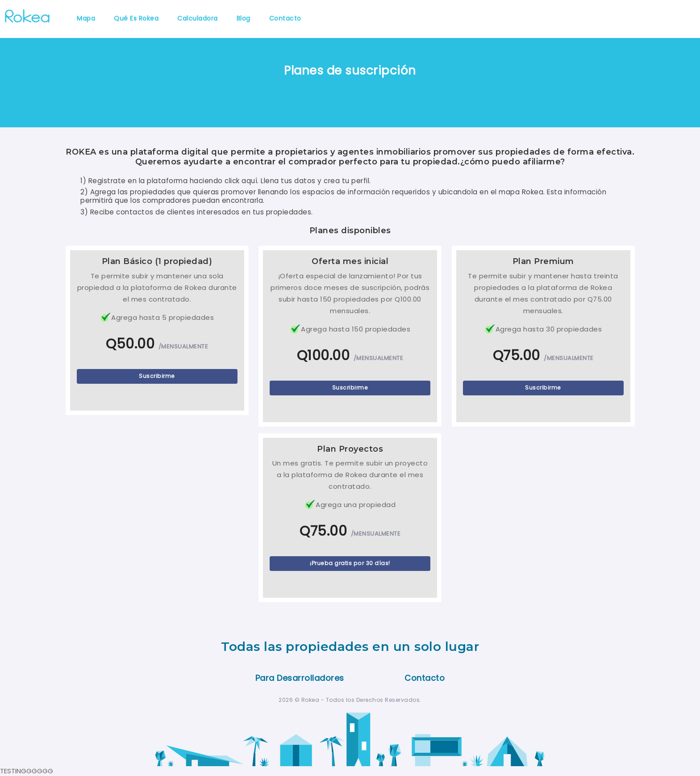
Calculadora (198, 18)
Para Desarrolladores (300, 678)
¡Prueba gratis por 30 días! (350, 563)
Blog (244, 18)
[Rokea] (27, 15)
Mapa (86, 18)
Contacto (285, 18)
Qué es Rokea (136, 18)
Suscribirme (157, 376)
